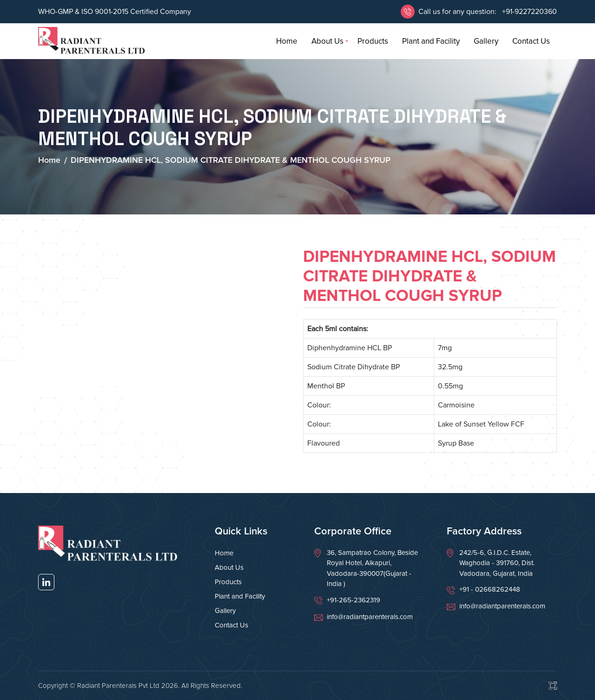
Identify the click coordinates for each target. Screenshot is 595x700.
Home (287, 41)
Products (373, 41)
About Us (229, 567)
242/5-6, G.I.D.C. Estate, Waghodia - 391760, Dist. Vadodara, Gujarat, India (497, 563)
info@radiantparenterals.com (370, 617)
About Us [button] (327, 41)
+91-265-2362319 (354, 600)
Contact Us (531, 41)
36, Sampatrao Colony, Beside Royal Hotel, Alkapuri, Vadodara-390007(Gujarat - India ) (372, 568)
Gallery (486, 41)
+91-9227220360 (529, 12)
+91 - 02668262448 (490, 589)
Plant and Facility (431, 41)
